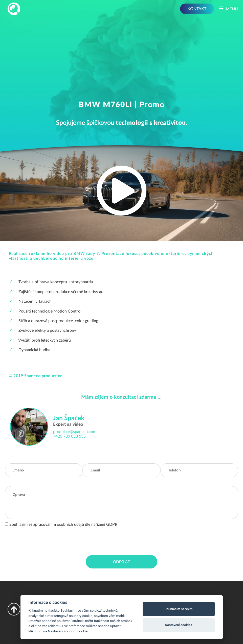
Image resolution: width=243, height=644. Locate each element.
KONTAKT (197, 9)
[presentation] (43, 540)
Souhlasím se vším (179, 609)
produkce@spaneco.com (75, 432)
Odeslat (121, 562)
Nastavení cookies (179, 625)
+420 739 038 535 (69, 436)
